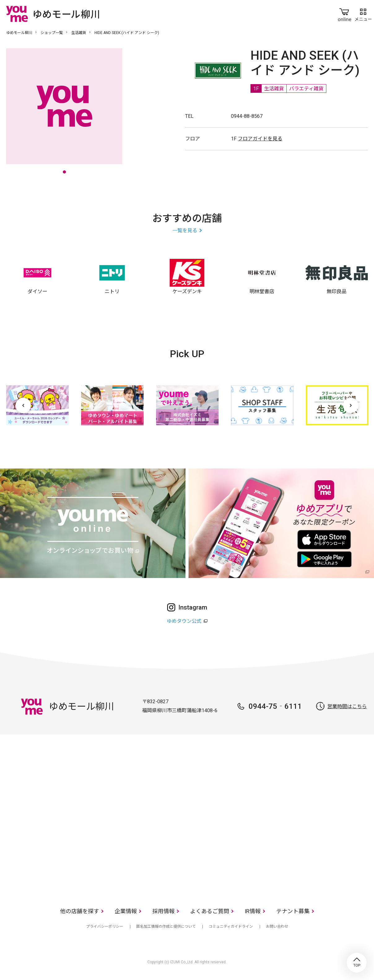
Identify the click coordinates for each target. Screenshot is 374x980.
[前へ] (23, 405)
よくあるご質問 (210, 911)
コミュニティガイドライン (231, 927)
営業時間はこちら (347, 706)
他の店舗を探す (80, 911)
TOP (357, 963)
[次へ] (351, 405)
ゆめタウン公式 (184, 621)
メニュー (363, 14)
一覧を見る (185, 231)
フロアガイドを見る (260, 139)
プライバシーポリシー (105, 927)
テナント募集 (293, 911)
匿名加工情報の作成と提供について (166, 927)
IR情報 (253, 911)
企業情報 (126, 911)
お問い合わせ (277, 927)
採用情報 (163, 911)
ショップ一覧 (52, 33)
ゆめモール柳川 (19, 33)
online (345, 14)
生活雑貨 (79, 33)
